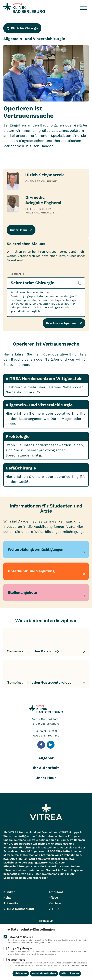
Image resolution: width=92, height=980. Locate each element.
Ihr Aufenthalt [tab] (46, 768)
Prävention (11, 903)
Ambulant (56, 892)
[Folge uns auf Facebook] (41, 745)
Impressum (46, 921)
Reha (7, 898)
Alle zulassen (70, 973)
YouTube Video (46, 963)
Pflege (53, 898)
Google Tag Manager (46, 951)
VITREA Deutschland (19, 909)
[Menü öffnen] (84, 8)
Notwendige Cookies (46, 940)
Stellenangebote (22, 593)
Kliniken (9, 892)
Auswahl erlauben (44, 973)
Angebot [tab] (46, 758)
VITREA (54, 909)
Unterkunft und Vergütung (31, 571)
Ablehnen (21, 973)
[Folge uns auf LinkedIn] (51, 745)
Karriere (55, 903)
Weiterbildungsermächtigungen (36, 549)
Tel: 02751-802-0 (46, 731)
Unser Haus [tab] (46, 778)
